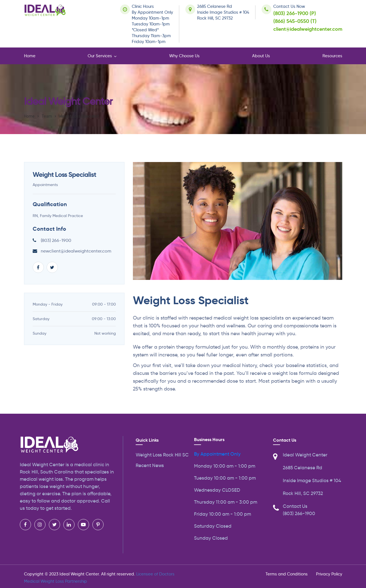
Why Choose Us (184, 56)
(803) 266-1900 (56, 240)
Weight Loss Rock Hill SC (162, 455)
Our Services (100, 56)
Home (30, 56)
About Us (261, 56)
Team (47, 116)
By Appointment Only (217, 454)
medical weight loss (41, 479)
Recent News (150, 466)
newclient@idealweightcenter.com (76, 251)
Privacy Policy (329, 574)
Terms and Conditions (287, 574)
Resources (332, 56)
